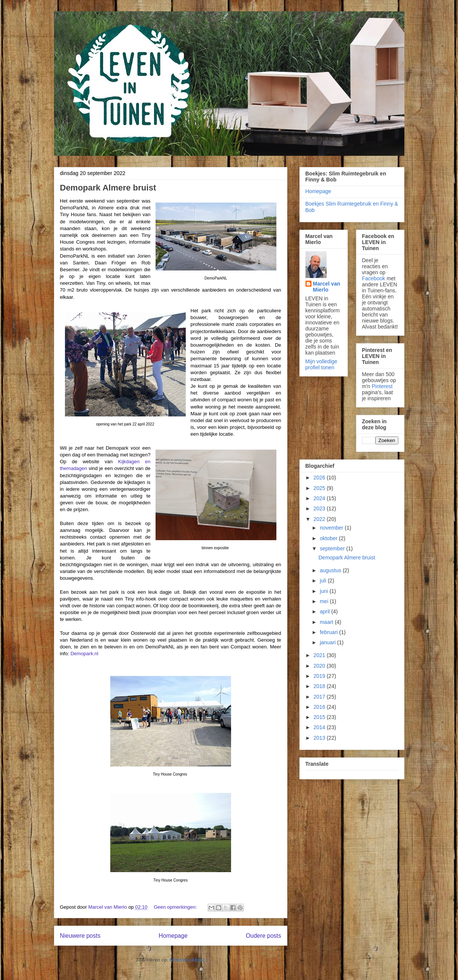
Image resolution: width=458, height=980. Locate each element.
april (325, 611)
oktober (329, 538)
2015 (320, 717)
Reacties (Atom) (187, 960)
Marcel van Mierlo (327, 287)
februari (329, 632)
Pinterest (382, 386)
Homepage (173, 936)
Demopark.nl (85, 654)
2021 (320, 655)
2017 (320, 697)
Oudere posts (264, 936)
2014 (320, 727)
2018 (320, 686)
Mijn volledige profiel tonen (322, 364)
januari (328, 642)
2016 (320, 707)
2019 (320, 676)
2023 (320, 508)
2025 (320, 488)
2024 (320, 498)
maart (327, 622)
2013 (320, 738)
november (332, 528)
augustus (331, 570)
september (333, 548)
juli (324, 581)
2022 (320, 519)
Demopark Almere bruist (108, 188)
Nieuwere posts (80, 936)
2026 (320, 478)
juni (325, 591)
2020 (320, 666)
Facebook (374, 278)
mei (325, 601)
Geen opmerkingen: (176, 907)
